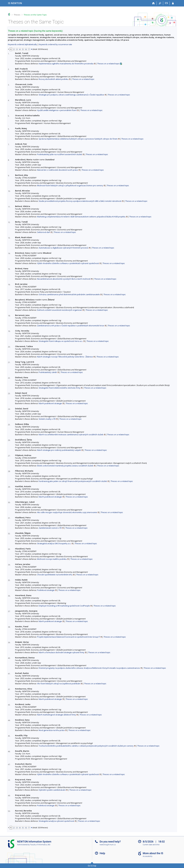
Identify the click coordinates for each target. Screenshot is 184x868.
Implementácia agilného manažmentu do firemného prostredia (66, 64)
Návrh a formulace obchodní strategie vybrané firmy (62, 652)
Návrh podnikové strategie (50, 403)
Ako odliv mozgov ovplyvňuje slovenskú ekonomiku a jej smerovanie (67, 512)
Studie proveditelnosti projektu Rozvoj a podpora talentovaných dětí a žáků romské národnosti (80, 201)
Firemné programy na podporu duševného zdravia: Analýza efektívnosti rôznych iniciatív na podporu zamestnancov (89, 668)
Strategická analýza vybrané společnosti (56, 821)
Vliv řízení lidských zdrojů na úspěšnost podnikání (59, 684)
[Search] (160, 3)
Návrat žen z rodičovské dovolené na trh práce (57, 170)
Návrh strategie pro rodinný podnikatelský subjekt (59, 450)
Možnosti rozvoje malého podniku (52, 559)
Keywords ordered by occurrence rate (55, 44)
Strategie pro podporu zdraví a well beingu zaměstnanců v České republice (71, 95)
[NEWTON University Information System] (15, 3)
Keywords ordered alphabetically (22, 44)
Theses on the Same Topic (35, 15)
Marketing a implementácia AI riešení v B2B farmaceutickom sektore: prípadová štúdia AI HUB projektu (81, 217)
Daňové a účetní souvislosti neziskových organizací (60, 310)
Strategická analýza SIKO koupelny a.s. (54, 543)
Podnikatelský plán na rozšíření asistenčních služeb (60, 154)
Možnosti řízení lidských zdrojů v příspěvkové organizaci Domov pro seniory (70, 185)
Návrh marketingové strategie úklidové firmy (56, 715)
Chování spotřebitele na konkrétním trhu (55, 575)
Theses (17, 15)
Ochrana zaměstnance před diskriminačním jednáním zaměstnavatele (69, 294)
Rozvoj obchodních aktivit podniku (54, 79)
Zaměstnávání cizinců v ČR (50, 528)
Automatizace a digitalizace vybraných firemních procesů (63, 248)
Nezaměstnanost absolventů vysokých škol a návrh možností (64, 279)
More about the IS (153, 853)
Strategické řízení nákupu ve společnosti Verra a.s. (61, 341)
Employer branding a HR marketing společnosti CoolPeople (64, 606)
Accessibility (148, 856)
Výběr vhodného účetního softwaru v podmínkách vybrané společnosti (68, 263)
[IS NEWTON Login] (173, 3)
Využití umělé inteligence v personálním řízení (57, 110)
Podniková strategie (46, 590)
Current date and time (151, 845)
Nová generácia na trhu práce (52, 730)
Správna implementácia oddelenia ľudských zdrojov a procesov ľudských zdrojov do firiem (78, 139)
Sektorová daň (44, 232)
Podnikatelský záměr (48, 372)
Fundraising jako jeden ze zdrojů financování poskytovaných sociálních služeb (73, 481)
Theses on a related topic (108, 64)
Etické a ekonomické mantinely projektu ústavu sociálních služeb (65, 466)
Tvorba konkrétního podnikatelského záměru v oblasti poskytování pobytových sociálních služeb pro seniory (86, 746)
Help (102, 853)
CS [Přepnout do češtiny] (166, 3)
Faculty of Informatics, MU (40, 845)
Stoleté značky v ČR (47, 419)
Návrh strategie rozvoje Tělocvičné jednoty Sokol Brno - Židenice (65, 357)
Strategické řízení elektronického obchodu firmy (60, 388)
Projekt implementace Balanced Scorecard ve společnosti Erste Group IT (68, 637)
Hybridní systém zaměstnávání (52, 790)
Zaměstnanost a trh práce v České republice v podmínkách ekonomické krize (71, 326)
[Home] (153, 3)
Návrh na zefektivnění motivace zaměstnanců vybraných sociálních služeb (71, 435)
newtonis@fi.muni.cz (108, 845)
